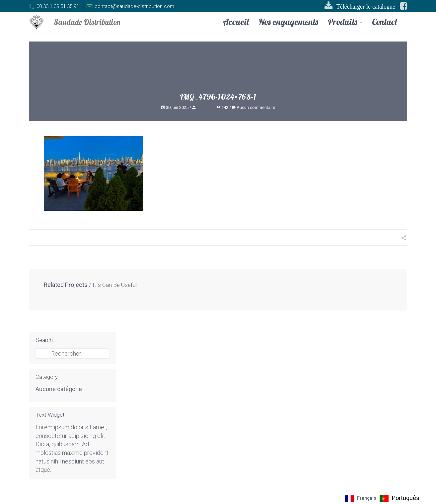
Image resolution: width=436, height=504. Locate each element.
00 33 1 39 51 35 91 (54, 6)
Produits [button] (345, 22)
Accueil (236, 22)
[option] (400, 498)
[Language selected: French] (384, 498)
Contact (385, 22)
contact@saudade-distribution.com (129, 6)
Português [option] (406, 498)
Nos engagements (288, 22)
